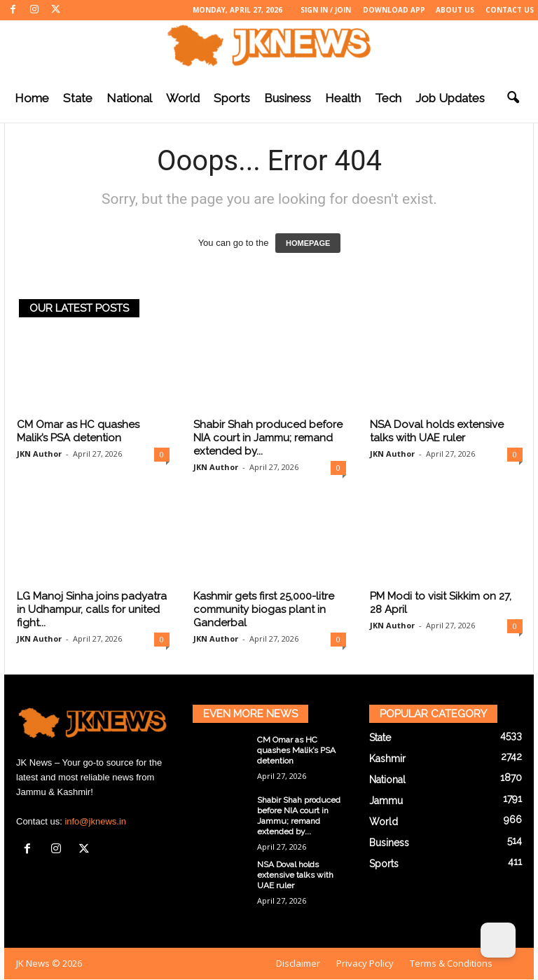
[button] (513, 98)
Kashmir (387, 759)
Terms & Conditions (451, 963)
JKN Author (39, 454)
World (183, 98)
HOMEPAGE (308, 243)
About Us (455, 10)
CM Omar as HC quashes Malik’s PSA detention (78, 431)
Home (32, 98)
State (78, 98)
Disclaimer (298, 963)
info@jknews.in (95, 821)
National (129, 98)
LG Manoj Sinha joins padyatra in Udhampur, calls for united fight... (92, 609)
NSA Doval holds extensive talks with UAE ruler (437, 431)
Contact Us (510, 10)
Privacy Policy (365, 963)
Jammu (386, 801)
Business (288, 98)
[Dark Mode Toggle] (498, 940)
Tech (388, 98)
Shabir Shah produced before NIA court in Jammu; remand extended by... (268, 438)
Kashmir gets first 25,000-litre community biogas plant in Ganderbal (264, 609)
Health (343, 98)
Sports (232, 98)
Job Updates (450, 98)
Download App (394, 10)
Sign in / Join (326, 10)
